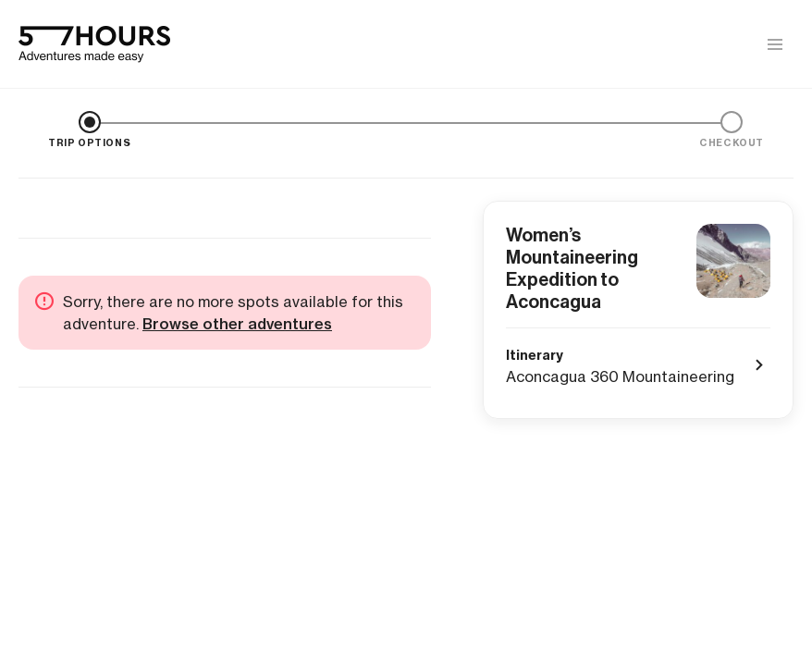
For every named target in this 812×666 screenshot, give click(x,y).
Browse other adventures (237, 324)
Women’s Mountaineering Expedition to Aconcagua (572, 268)
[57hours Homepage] (94, 44)
